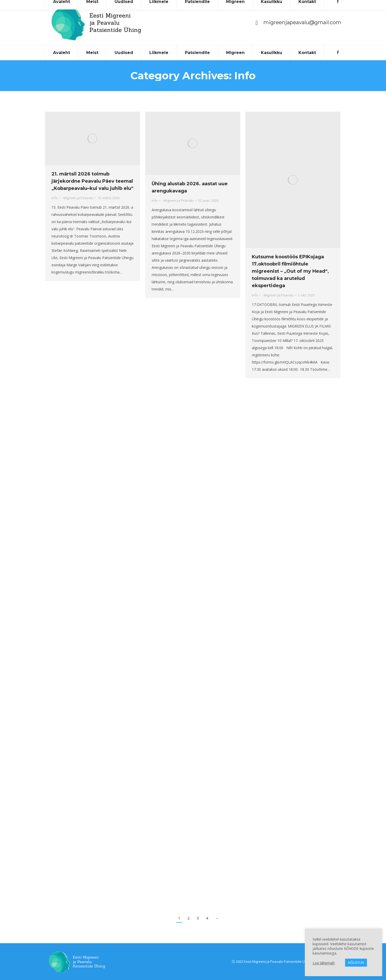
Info (55, 198)
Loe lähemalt (324, 963)
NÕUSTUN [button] (356, 963)
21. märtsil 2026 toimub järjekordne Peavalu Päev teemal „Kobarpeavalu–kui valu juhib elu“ (92, 181)
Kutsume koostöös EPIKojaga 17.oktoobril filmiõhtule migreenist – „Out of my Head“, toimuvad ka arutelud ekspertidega (290, 271)
